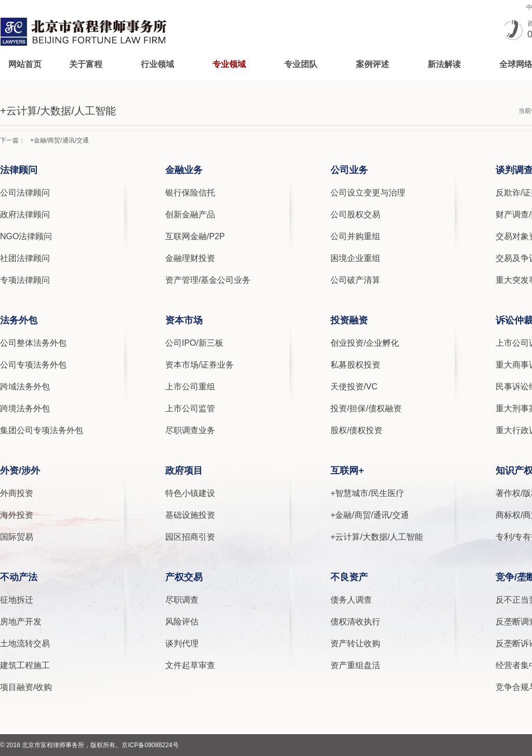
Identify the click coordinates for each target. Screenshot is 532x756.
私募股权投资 (355, 365)
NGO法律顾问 (26, 236)
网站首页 (25, 64)
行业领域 (157, 64)
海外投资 (17, 515)
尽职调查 (182, 600)
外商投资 (17, 493)
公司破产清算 (355, 280)
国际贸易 (17, 537)
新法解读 (444, 64)
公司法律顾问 (25, 193)
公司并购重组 (355, 236)
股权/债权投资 (356, 430)
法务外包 (19, 320)
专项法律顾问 (25, 280)
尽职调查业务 (190, 430)
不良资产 (349, 577)
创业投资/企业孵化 (365, 343)
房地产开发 (21, 622)
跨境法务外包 (25, 408)
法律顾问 (19, 170)
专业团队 (301, 64)
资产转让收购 (355, 643)
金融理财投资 (190, 258)
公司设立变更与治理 (368, 193)
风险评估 (182, 622)
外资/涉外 (20, 471)
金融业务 (184, 170)
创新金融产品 (190, 214)
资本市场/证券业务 (199, 365)
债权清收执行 (355, 622)
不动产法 (19, 577)
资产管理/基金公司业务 (208, 280)
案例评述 (373, 64)
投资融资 (349, 320)
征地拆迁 (17, 600)
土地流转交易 (25, 643)
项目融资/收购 (26, 687)
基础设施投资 (190, 515)
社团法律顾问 (25, 258)
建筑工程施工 (25, 665)
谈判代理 (182, 643)
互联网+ (347, 471)
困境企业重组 (355, 258)
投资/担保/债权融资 (366, 408)
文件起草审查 (190, 665)
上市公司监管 (190, 408)
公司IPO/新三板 (194, 343)
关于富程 (86, 64)
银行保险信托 (190, 193)
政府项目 (184, 471)
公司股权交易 (355, 214)
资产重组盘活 (355, 665)
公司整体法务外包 (33, 343)
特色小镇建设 (190, 493)
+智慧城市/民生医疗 (367, 493)
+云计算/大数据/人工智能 (377, 537)
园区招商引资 (190, 537)
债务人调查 (351, 600)
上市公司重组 (190, 387)
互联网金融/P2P (195, 236)
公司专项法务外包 (33, 365)
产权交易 (184, 577)
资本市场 (184, 320)
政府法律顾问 (25, 214)
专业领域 (229, 64)
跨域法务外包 (25, 387)
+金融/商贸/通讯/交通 (59, 140)
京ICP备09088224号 (150, 745)
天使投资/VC (354, 387)
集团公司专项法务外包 (42, 430)
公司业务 (349, 170)
